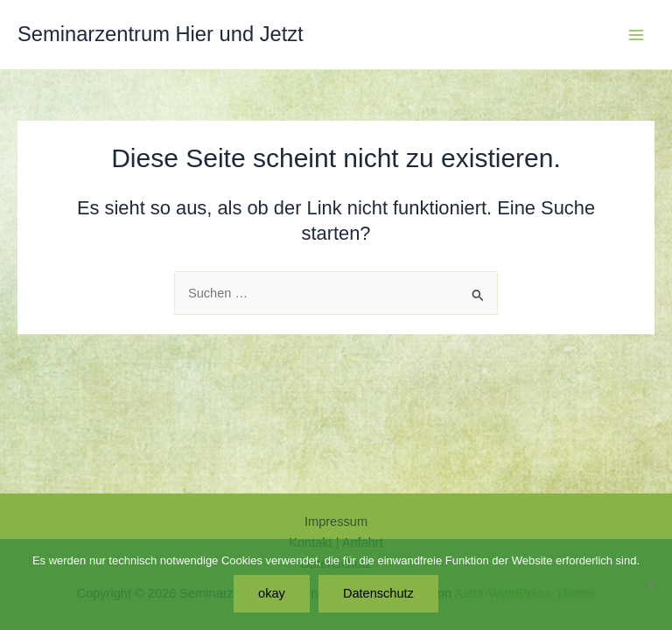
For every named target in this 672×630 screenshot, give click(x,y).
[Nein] (650, 584)
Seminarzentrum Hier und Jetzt (161, 34)
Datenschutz (378, 593)
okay (272, 593)
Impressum (336, 521)
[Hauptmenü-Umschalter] (636, 35)
